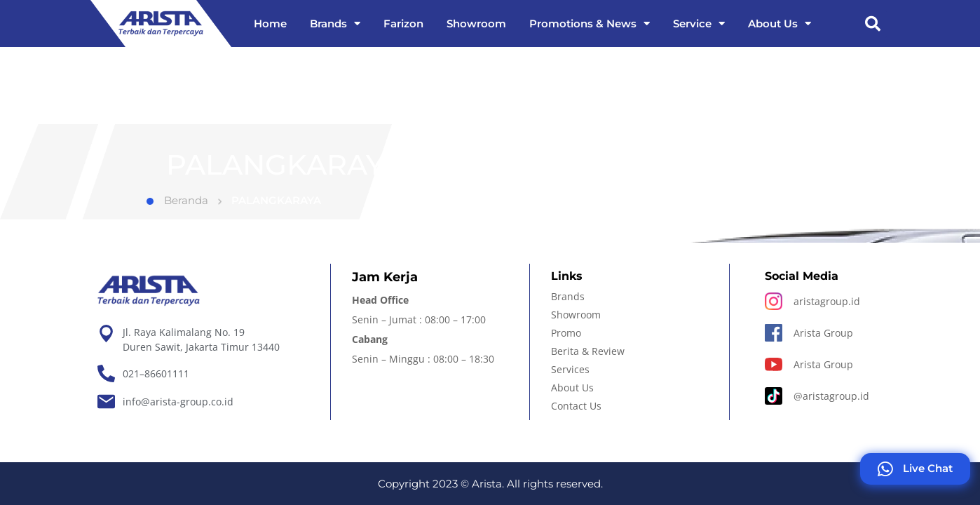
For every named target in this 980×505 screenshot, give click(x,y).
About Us (780, 23)
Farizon (403, 23)
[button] (873, 24)
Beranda (177, 216)
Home (270, 23)
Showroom (476, 23)
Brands (335, 23)
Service (699, 23)
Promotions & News (590, 23)
